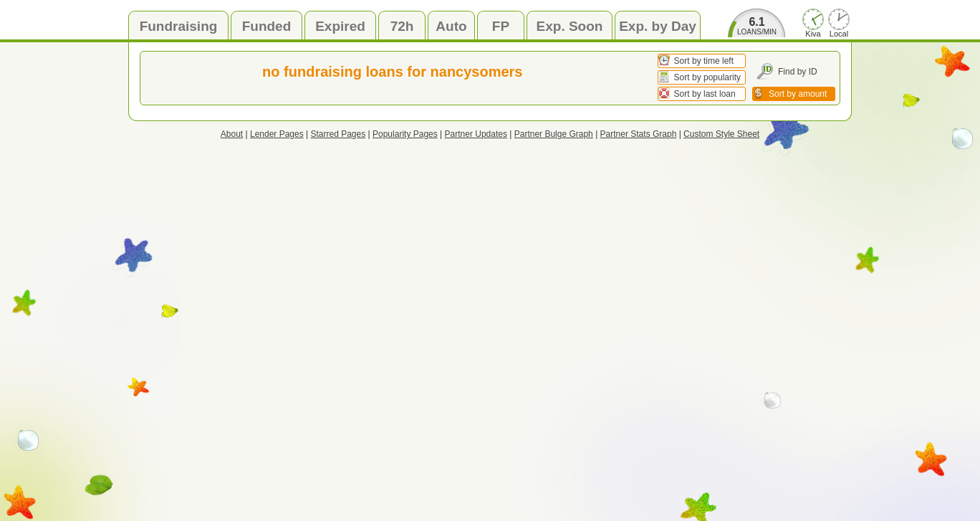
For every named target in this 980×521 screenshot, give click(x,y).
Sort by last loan (705, 94)
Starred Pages (338, 134)
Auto (451, 26)
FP (501, 26)
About (232, 134)
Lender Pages (277, 134)
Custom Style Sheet (721, 134)
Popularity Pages (405, 134)
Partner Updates (476, 134)
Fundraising (179, 26)
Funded (267, 26)
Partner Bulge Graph (554, 134)
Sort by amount (798, 94)
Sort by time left (704, 61)
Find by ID (798, 72)
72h (402, 26)
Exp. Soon (570, 26)
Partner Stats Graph (639, 134)
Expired (340, 26)
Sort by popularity (707, 77)
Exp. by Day (658, 26)
